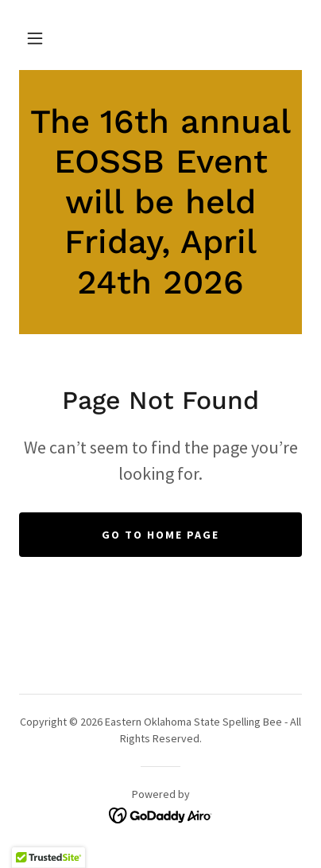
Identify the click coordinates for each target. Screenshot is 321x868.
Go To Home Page (160, 535)
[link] (160, 202)
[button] (35, 38)
